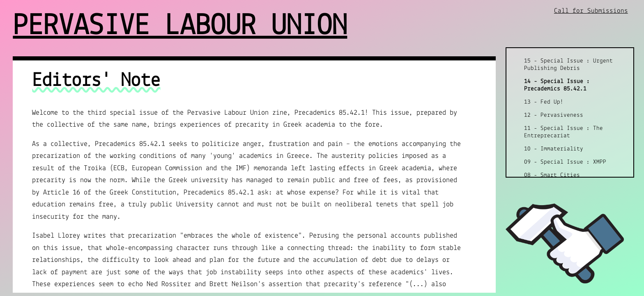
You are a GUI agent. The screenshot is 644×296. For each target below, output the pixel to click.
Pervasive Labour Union (180, 27)
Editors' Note (96, 81)
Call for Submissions (591, 11)
